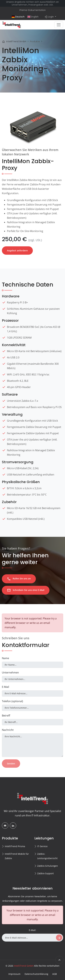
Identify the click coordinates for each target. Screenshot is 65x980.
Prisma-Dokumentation (33, 10)
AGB (55, 974)
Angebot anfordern (17, 251)
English (33, 17)
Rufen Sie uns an (19, 579)
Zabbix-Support (45, 873)
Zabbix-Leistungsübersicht (47, 856)
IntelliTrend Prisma (15, 846)
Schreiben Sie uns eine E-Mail (26, 590)
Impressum (14, 974)
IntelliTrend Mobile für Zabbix (17, 856)
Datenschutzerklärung (36, 974)
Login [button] (49, 17)
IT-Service (42, 846)
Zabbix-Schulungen (48, 866)
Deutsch (18, 17)
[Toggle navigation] (59, 25)
